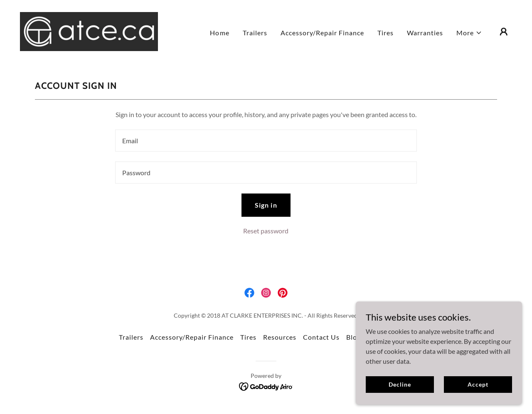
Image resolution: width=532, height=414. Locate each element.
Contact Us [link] (321, 337)
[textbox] (266, 141)
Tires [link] (385, 33)
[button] (469, 33)
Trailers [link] (255, 33)
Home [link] (219, 33)
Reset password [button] (266, 231)
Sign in (266, 205)
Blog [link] (353, 337)
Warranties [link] (425, 33)
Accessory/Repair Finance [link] (322, 33)
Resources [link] (280, 337)
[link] (89, 31)
